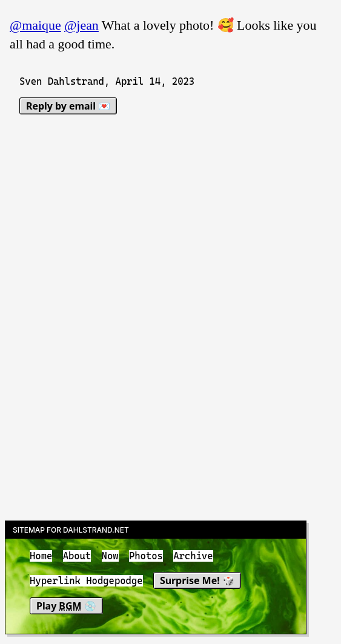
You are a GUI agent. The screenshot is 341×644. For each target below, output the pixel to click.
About (77, 556)
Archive (193, 556)
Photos (146, 556)
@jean (81, 25)
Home (41, 556)
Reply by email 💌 (68, 106)
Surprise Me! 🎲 (197, 581)
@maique (35, 25)
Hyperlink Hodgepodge (86, 581)
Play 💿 (66, 606)
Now (110, 556)
